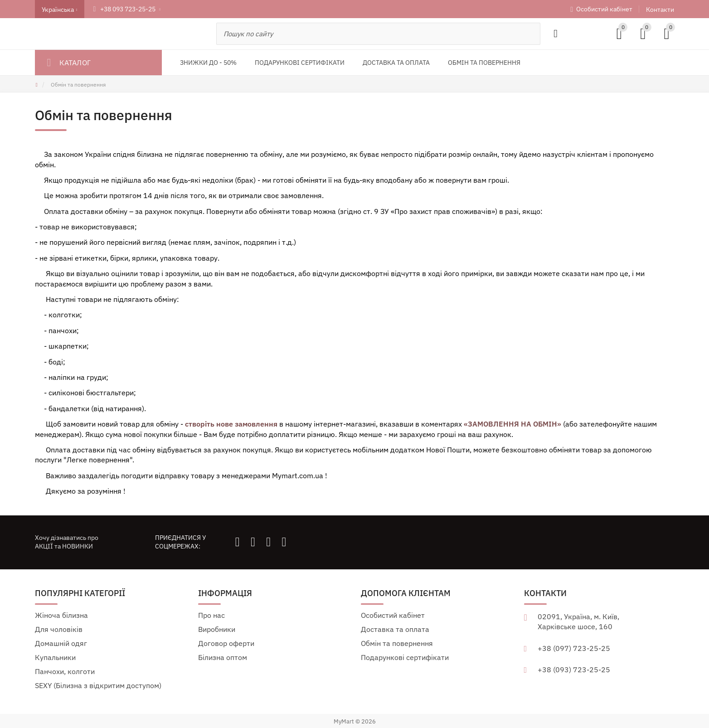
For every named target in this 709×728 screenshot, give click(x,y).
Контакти (660, 10)
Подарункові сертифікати (405, 657)
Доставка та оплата (395, 629)
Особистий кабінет (604, 9)
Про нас (211, 615)
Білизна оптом (223, 657)
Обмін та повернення (397, 643)
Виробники (217, 629)
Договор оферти (226, 643)
